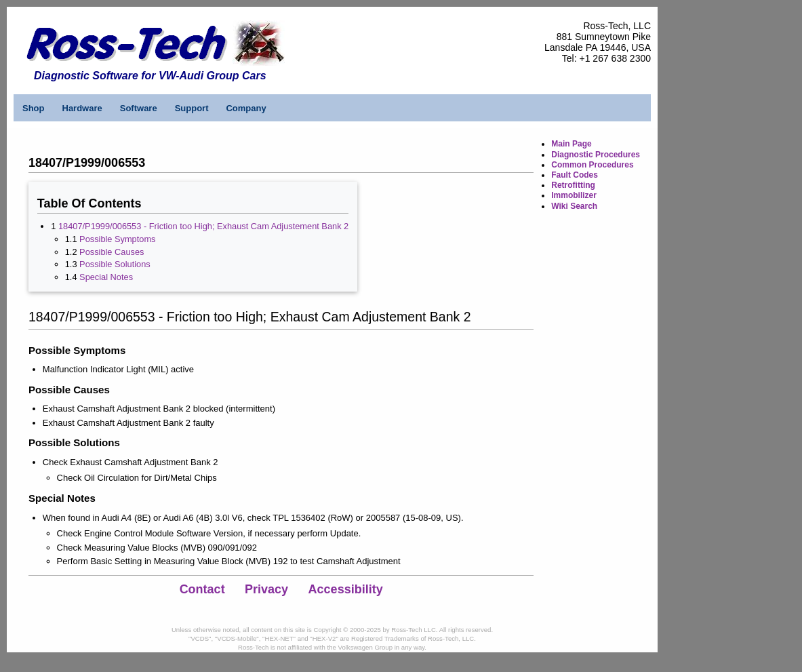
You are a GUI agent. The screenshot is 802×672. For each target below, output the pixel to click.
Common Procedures (592, 165)
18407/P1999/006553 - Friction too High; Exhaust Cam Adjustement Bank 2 (203, 226)
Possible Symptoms (117, 239)
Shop (34, 108)
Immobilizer (574, 195)
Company (246, 108)
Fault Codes (575, 175)
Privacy (266, 589)
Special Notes (106, 277)
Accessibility (346, 589)
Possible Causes (112, 252)
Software (139, 108)
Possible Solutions (115, 264)
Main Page (571, 144)
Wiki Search (574, 206)
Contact (202, 589)
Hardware (82, 108)
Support (192, 108)
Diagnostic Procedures (596, 155)
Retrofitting (573, 185)
